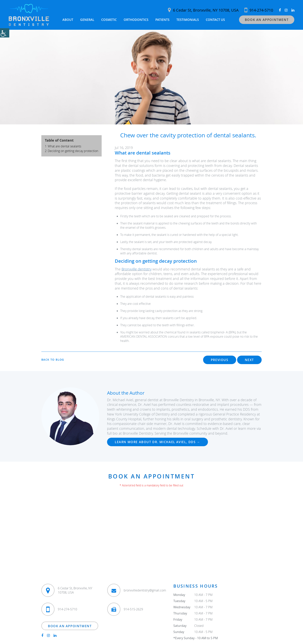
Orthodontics (136, 20)
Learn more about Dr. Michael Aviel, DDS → (157, 442)
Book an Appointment (267, 20)
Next (249, 360)
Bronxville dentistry (137, 269)
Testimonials (188, 20)
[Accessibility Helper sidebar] (5, 33)
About (68, 20)
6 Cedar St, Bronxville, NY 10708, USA (203, 10)
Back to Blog (53, 360)
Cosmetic (109, 20)
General (87, 20)
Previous (220, 360)
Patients (162, 20)
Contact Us (215, 20)
